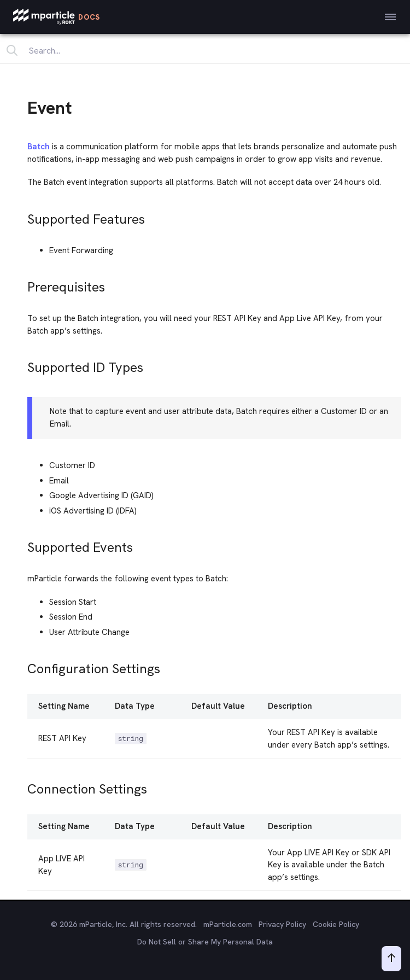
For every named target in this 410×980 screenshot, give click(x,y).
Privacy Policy (282, 924)
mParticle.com (228, 924)
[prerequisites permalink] (22, 284)
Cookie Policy (336, 924)
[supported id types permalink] (22, 364)
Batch (39, 147)
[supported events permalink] (22, 544)
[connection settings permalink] (22, 786)
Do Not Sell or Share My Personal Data (205, 942)
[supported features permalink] (22, 216)
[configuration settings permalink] (22, 666)
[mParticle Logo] (57, 17)
